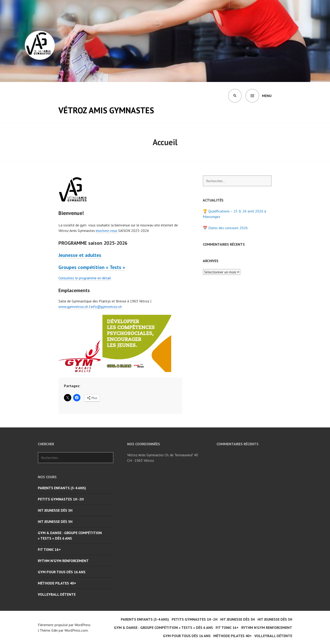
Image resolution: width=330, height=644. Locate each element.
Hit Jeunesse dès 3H (55, 510)
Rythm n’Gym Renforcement (63, 561)
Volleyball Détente (57, 594)
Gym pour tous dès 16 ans (62, 572)
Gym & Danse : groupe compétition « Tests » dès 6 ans (70, 535)
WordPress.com (76, 630)
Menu (267, 96)
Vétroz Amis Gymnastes (106, 110)
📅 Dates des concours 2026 (225, 228)
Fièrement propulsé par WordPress (64, 625)
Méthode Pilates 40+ (57, 583)
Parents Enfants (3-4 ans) (62, 488)
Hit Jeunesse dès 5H (55, 522)
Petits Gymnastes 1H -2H (61, 499)
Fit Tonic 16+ (49, 549)
